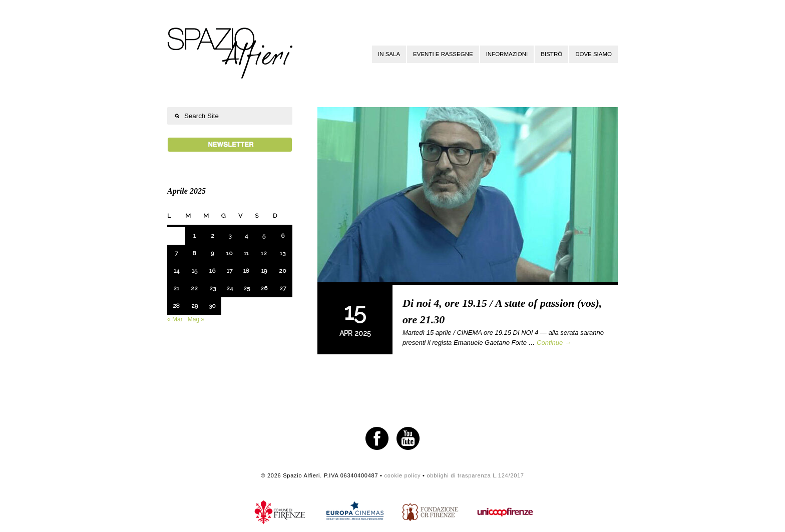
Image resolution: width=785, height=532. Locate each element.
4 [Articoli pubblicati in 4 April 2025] (246, 236)
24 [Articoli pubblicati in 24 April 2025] (230, 288)
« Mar (175, 319)
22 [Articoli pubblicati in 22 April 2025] (194, 288)
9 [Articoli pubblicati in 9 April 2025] (212, 253)
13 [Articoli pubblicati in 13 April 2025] (283, 253)
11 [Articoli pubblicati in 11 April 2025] (246, 253)
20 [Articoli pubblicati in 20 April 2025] (283, 271)
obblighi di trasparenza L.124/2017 (475, 475)
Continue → (554, 343)
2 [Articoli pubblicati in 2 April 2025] (213, 236)
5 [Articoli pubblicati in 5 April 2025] (264, 236)
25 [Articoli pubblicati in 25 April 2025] (247, 288)
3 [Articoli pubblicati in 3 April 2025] (230, 236)
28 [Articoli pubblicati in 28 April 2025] (176, 306)
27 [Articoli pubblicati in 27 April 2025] (283, 288)
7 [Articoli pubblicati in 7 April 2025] (176, 253)
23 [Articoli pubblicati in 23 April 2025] (213, 288)
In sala (389, 54)
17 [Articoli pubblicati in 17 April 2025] (230, 271)
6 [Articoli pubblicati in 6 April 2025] (283, 236)
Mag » (196, 319)
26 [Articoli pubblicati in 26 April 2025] (264, 288)
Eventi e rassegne (443, 54)
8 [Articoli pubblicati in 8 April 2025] (194, 253)
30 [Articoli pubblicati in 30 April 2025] (212, 306)
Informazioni (507, 54)
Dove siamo (594, 54)
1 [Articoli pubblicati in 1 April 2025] (194, 236)
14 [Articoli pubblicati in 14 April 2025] (176, 271)
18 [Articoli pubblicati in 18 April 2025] (246, 271)
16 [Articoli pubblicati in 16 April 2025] (212, 271)
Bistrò (551, 54)
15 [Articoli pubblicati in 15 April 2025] (194, 271)
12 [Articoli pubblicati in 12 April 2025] (264, 253)
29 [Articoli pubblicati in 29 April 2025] (194, 306)
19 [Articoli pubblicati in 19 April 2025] (264, 271)
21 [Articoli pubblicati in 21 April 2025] (176, 288)
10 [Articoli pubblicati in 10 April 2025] (230, 253)
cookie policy (402, 475)
